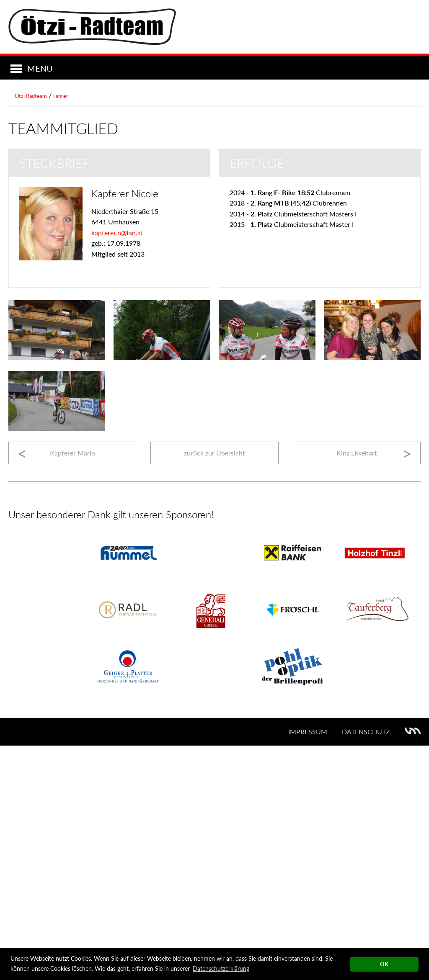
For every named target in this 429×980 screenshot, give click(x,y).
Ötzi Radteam (31, 330)
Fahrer (61, 330)
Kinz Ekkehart (357, 687)
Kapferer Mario (72, 687)
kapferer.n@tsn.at (117, 467)
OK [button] (384, 964)
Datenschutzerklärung (221, 968)
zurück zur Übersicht (214, 687)
